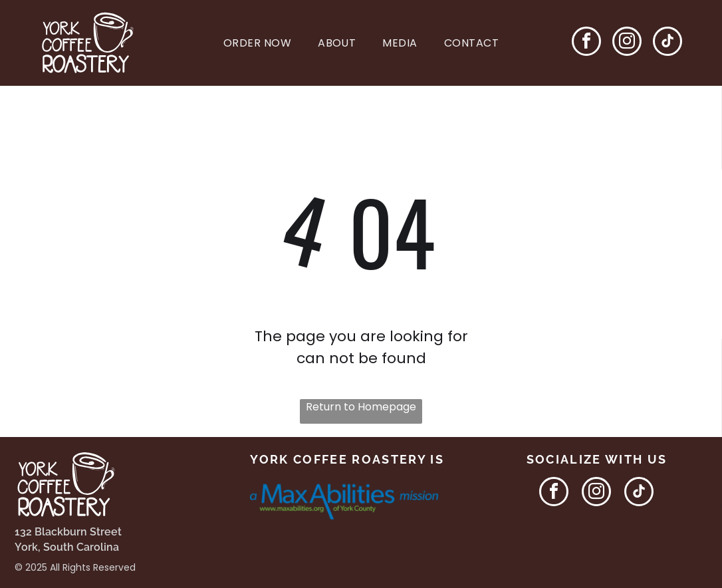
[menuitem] (257, 43)
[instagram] (627, 43)
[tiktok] (667, 43)
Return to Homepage (361, 407)
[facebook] (586, 43)
